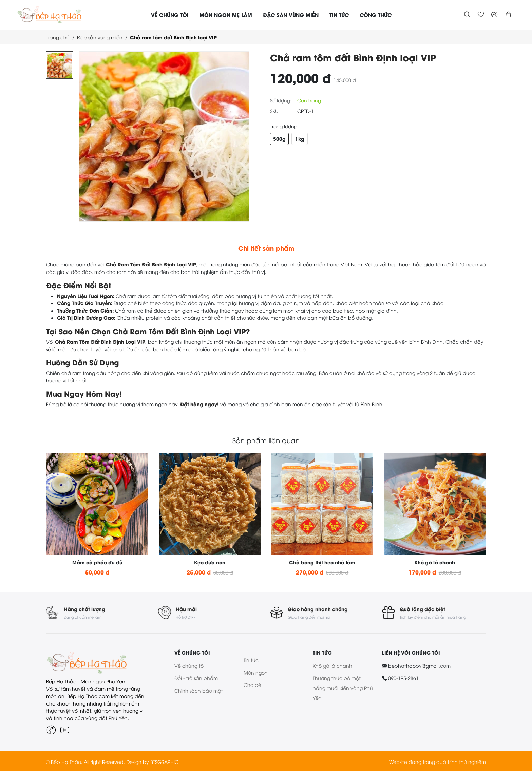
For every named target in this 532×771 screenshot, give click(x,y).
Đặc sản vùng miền (100, 37)
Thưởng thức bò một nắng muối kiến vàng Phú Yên (343, 687)
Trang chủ (58, 37)
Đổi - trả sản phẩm (196, 677)
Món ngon (256, 672)
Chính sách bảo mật (199, 690)
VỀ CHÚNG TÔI (170, 15)
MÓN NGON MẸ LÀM (226, 15)
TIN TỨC (339, 15)
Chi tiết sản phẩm (266, 248)
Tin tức (251, 659)
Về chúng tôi (189, 665)
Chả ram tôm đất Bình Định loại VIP (173, 37)
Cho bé (252, 684)
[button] (508, 15)
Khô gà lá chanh (332, 665)
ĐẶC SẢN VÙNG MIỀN (291, 15)
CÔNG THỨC (376, 15)
